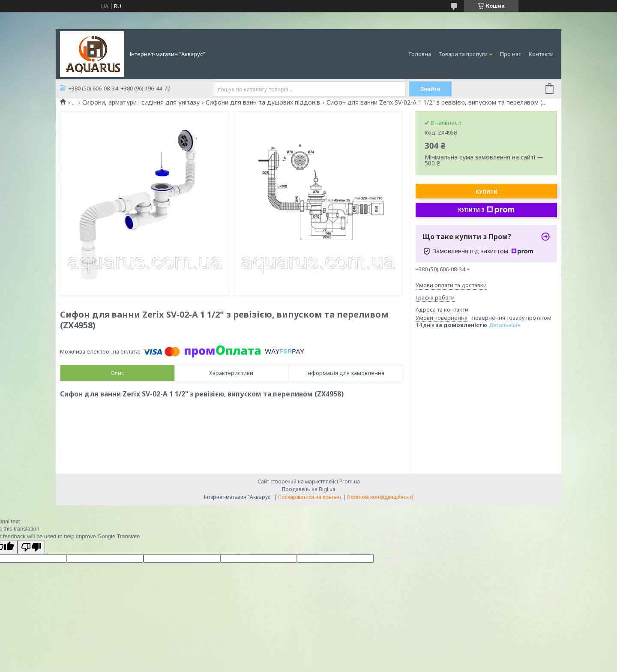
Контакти (541, 54)
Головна (420, 54)
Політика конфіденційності (380, 497)
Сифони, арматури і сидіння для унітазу (141, 102)
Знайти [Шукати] (430, 89)
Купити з (486, 210)
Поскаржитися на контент (310, 497)
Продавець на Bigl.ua (309, 489)
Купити (487, 192)
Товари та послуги (463, 54)
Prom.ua (350, 481)
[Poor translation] (31, 547)
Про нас (511, 54)
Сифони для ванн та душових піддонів (263, 102)
